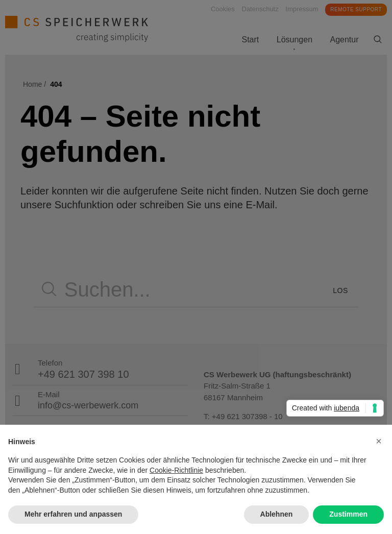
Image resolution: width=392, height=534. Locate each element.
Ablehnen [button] (277, 514)
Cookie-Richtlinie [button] (176, 470)
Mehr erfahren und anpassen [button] (73, 514)
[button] (379, 441)
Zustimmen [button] (348, 514)
